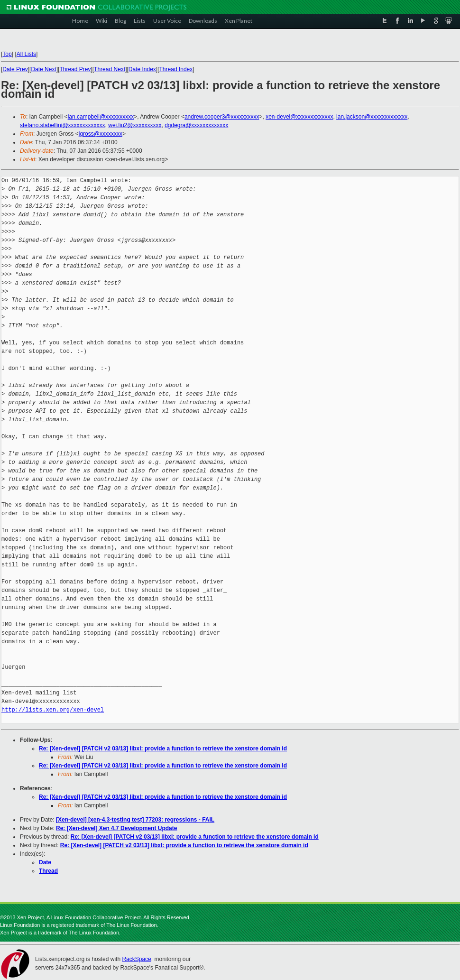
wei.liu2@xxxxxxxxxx (135, 125)
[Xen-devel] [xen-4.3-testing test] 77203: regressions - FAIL (135, 820)
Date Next (43, 69)
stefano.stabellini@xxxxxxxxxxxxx (63, 125)
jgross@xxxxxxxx (101, 134)
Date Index (142, 69)
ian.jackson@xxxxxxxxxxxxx (372, 117)
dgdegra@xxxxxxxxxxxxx (196, 125)
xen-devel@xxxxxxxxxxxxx (299, 117)
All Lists (26, 54)
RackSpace (136, 959)
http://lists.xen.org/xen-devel (53, 710)
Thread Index (176, 69)
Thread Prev (75, 69)
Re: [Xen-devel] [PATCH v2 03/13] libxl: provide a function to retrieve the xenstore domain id (163, 749)
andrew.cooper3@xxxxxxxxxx (222, 117)
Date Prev (15, 69)
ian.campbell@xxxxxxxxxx (101, 117)
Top (7, 54)
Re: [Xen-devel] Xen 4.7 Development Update (116, 828)
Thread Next (110, 69)
